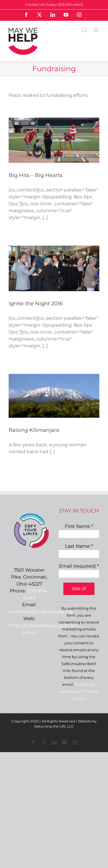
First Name (79, 526)
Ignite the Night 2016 (36, 304)
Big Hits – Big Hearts (36, 175)
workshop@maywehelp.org (41, 612)
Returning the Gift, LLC (54, 726)
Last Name (79, 546)
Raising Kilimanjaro (34, 430)
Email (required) (79, 566)
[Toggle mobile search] (85, 30)
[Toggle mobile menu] (96, 30)
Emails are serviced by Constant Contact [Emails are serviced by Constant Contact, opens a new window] (79, 691)
